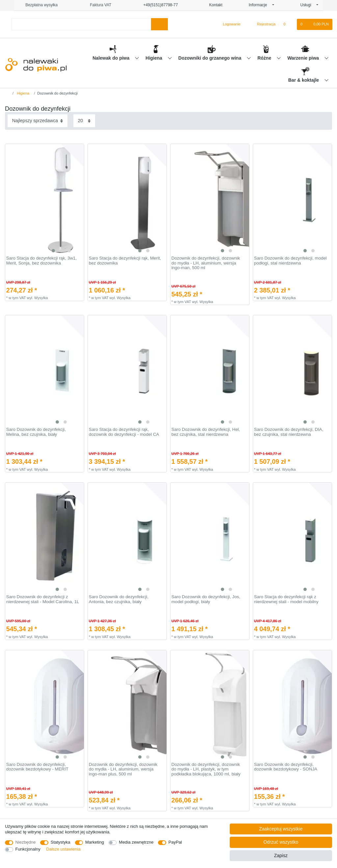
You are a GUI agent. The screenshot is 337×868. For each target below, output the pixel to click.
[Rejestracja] (262, 24)
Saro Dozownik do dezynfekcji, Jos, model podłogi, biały (206, 599)
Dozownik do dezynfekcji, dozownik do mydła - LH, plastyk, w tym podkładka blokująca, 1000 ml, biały (206, 769)
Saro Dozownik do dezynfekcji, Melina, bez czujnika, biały (36, 432)
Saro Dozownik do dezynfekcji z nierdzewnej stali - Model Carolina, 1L (43, 599)
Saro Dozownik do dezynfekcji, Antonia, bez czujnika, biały (119, 599)
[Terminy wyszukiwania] (81, 24)
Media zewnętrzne (136, 842)
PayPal (175, 842)
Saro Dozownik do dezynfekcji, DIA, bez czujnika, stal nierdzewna (289, 432)
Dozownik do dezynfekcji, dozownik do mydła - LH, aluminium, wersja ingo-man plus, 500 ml (123, 769)
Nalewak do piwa (112, 58)
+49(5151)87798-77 (158, 5)
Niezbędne (26, 842)
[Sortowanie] (38, 121)
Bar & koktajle (304, 80)
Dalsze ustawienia (63, 849)
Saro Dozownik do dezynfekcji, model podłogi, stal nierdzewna (290, 261)
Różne (265, 58)
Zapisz (281, 855)
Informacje (260, 5)
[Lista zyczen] (288, 24)
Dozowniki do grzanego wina (210, 58)
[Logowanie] (229, 24)
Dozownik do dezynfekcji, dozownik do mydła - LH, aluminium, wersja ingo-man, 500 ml (206, 263)
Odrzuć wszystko (281, 842)
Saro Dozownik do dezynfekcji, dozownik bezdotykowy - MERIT (37, 767)
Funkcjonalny (28, 849)
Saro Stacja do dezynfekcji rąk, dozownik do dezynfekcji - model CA (124, 432)
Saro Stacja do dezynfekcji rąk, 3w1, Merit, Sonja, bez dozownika (41, 261)
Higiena (154, 58)
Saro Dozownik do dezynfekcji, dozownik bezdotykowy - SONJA (286, 767)
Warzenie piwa (304, 58)
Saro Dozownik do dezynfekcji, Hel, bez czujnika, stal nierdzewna (206, 432)
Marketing (95, 842)
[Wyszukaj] (159, 24)
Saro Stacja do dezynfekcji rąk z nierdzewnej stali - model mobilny (286, 599)
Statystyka (61, 842)
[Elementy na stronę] (84, 121)
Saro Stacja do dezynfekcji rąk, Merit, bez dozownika (125, 261)
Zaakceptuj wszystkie (281, 829)
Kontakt (213, 5)
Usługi (308, 5)
